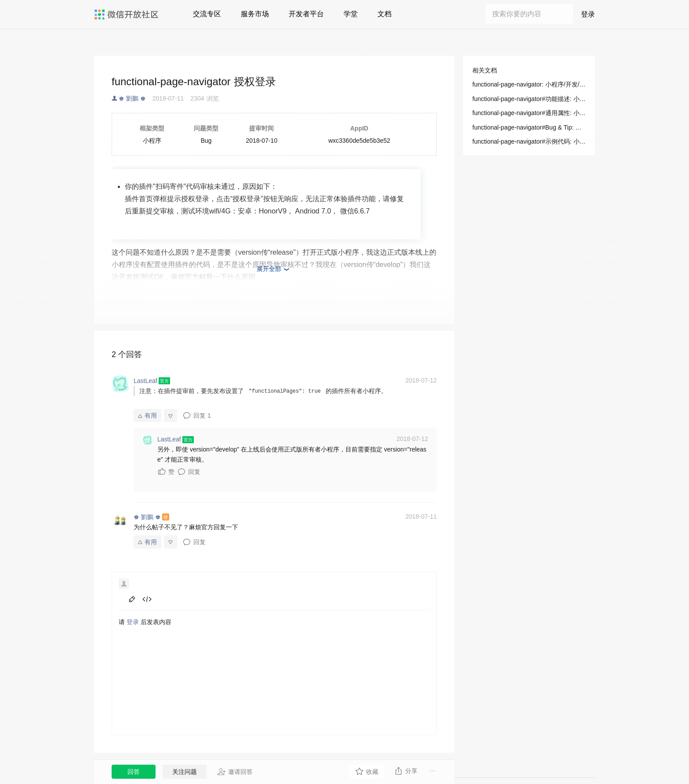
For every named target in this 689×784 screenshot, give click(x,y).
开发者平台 (306, 14)
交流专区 (207, 14)
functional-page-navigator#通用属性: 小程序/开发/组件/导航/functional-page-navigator (529, 113)
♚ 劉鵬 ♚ (132, 98)
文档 (384, 14)
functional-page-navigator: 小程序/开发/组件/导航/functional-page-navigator (529, 84)
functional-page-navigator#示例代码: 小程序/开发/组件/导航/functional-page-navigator (529, 141)
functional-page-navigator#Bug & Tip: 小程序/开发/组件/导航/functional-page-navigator (529, 127)
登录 (588, 14)
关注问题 (185, 772)
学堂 (351, 14)
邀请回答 (235, 772)
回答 (134, 772)
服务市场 (255, 14)
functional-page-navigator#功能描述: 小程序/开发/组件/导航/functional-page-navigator (529, 99)
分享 (406, 771)
